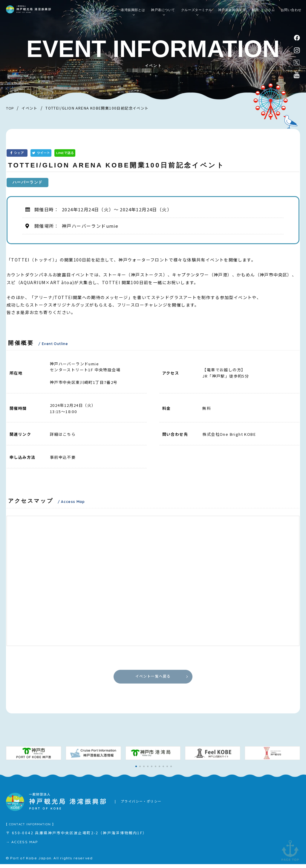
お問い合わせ (291, 12)
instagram (297, 51)
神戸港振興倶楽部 (232, 12)
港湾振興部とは (133, 12)
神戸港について (163, 12)
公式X (297, 65)
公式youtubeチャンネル (297, 78)
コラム (270, 12)
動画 (255, 12)
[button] (136, 771)
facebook (297, 38)
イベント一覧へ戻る (153, 678)
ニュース (88, 12)
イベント (108, 12)
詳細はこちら (63, 434)
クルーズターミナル (197, 12)
